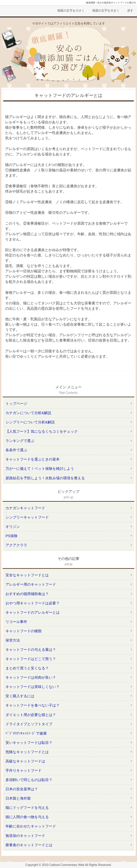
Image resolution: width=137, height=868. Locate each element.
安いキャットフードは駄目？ (29, 743)
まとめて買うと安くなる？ (27, 668)
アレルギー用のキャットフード (31, 584)
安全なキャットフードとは (27, 575)
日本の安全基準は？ (22, 789)
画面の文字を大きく (106, 11)
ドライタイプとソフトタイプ (29, 724)
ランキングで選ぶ (20, 441)
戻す (130, 11)
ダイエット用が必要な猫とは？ (31, 715)
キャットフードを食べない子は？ (33, 705)
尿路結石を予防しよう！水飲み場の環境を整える (45, 478)
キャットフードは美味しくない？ (33, 687)
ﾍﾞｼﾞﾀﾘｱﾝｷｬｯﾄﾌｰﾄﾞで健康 (26, 733)
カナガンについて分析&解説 (28, 413)
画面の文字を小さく (71, 11)
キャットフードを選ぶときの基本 (33, 459)
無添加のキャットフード (25, 836)
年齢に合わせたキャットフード (31, 826)
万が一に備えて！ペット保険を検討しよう (40, 469)
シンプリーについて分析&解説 (30, 422)
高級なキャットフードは (25, 761)
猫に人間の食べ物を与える (27, 817)
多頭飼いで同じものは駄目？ (29, 780)
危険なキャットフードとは (27, 752)
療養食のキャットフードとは (29, 845)
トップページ (16, 404)
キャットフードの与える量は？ (31, 650)
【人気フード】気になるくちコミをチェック (42, 431)
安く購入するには (20, 696)
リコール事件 (16, 622)
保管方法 (13, 640)
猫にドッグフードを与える (27, 808)
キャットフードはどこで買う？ (31, 659)
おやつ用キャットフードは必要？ (33, 603)
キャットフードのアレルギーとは (33, 612)
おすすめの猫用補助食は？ (27, 594)
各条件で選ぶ (16, 450)
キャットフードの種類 (24, 631)
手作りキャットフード (24, 770)
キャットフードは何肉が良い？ (31, 677)
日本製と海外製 (18, 798)
